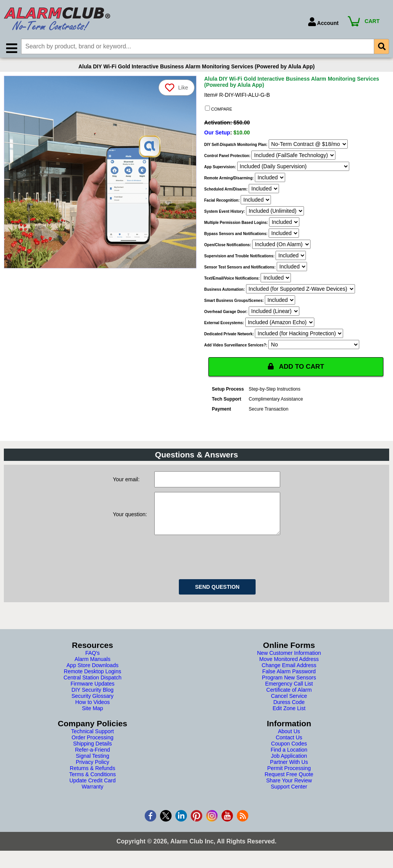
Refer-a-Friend (92, 759)
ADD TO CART (296, 368)
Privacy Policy (92, 772)
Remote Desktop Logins (92, 681)
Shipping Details (92, 753)
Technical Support (92, 741)
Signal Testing (93, 765)
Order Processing (93, 747)
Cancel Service (289, 706)
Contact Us (289, 747)
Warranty (92, 796)
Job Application (289, 765)
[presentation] (213, 565)
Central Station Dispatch (93, 687)
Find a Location (289, 759)
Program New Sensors (289, 687)
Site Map (92, 718)
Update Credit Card (93, 790)
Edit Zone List (289, 718)
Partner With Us (289, 772)
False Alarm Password (289, 681)
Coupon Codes (289, 753)
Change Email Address (289, 675)
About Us (289, 741)
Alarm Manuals (92, 669)
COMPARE (219, 110)
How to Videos (92, 712)
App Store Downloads (92, 675)
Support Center (289, 796)
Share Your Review (289, 790)
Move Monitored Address (289, 669)
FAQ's (92, 663)
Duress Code (289, 712)
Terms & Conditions (92, 784)
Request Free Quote (289, 784)
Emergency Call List (289, 693)
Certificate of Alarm (289, 699)
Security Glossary (92, 706)
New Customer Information (289, 663)
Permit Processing (289, 778)
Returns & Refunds (92, 778)
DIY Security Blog (92, 699)
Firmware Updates (92, 693)
